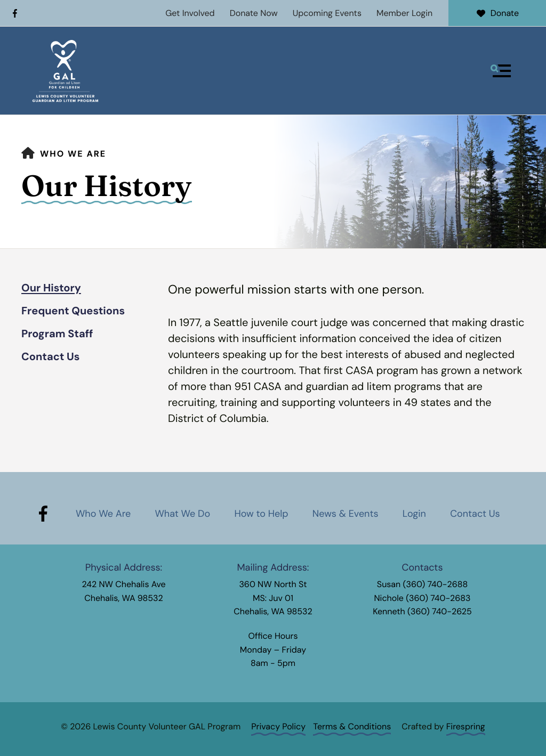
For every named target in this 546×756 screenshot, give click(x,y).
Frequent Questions (73, 311)
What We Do (182, 514)
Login (414, 514)
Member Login (404, 13)
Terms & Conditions (352, 726)
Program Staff (57, 334)
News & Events (346, 514)
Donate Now (254, 13)
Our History (51, 288)
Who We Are (73, 154)
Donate (497, 13)
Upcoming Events (327, 13)
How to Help (261, 514)
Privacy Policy (278, 726)
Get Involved (190, 13)
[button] (501, 71)
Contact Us (50, 357)
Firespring (466, 726)
